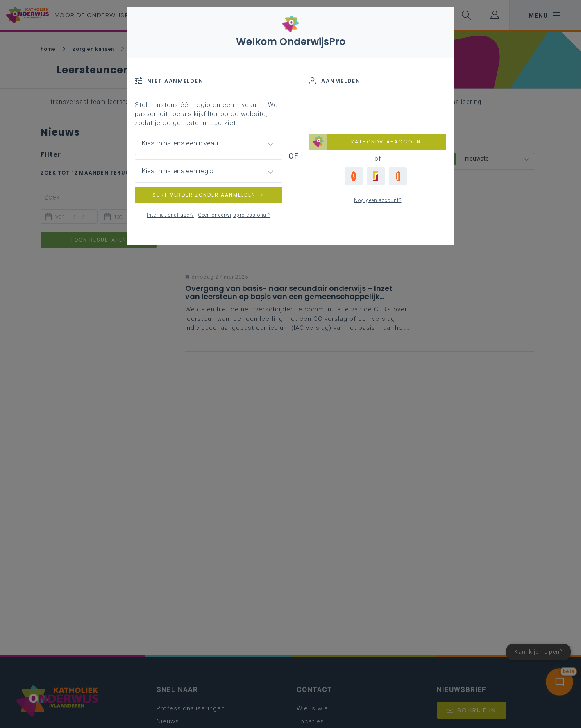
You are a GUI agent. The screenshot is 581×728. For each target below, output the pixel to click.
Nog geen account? (378, 200)
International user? (170, 215)
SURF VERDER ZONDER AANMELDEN (209, 195)
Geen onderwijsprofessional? (234, 215)
